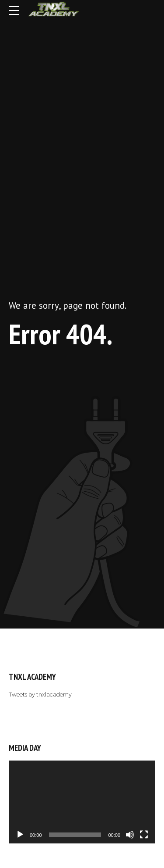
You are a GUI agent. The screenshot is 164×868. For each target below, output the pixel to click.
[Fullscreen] (144, 835)
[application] (82, 802)
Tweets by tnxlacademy (40, 695)
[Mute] (130, 835)
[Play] (20, 835)
